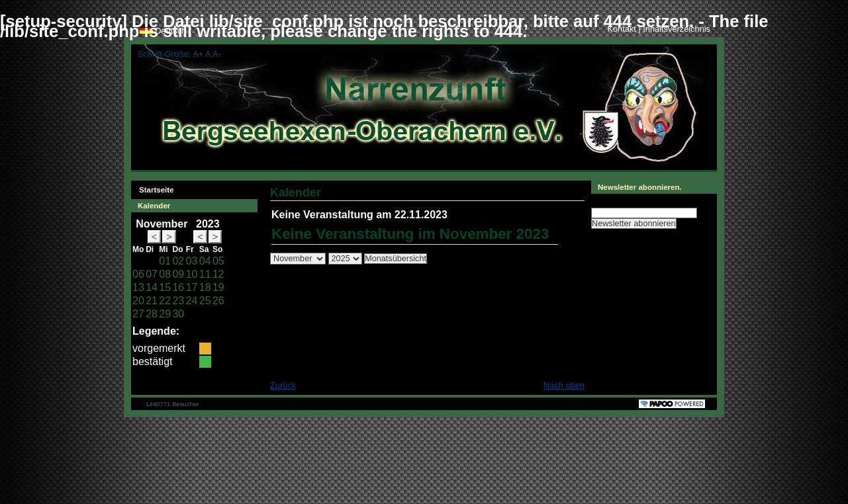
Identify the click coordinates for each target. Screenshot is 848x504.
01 (165, 261)
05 (218, 261)
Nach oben (564, 385)
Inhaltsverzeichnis (677, 29)
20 (138, 301)
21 (152, 301)
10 (192, 274)
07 (152, 274)
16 (178, 287)
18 (205, 287)
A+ (198, 54)
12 (218, 274)
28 (152, 314)
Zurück (283, 385)
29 (165, 314)
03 (192, 261)
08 (165, 274)
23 (178, 301)
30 (178, 314)
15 (165, 287)
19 (218, 287)
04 (205, 261)
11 (205, 274)
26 (218, 301)
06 (138, 274)
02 (178, 261)
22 (165, 301)
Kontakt (623, 29)
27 (138, 314)
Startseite (152, 187)
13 (138, 287)
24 (192, 301)
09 (178, 274)
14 (152, 287)
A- (217, 54)
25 (205, 301)
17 (192, 287)
